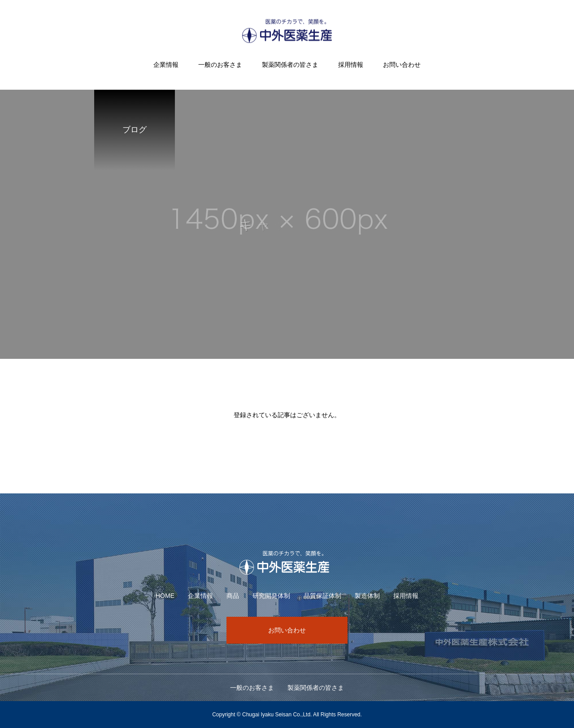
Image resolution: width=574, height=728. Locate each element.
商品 (233, 596)
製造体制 (367, 596)
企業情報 (166, 65)
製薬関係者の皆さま (290, 65)
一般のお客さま (220, 65)
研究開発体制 (271, 596)
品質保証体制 (322, 596)
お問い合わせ (402, 65)
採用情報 (351, 65)
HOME (165, 596)
